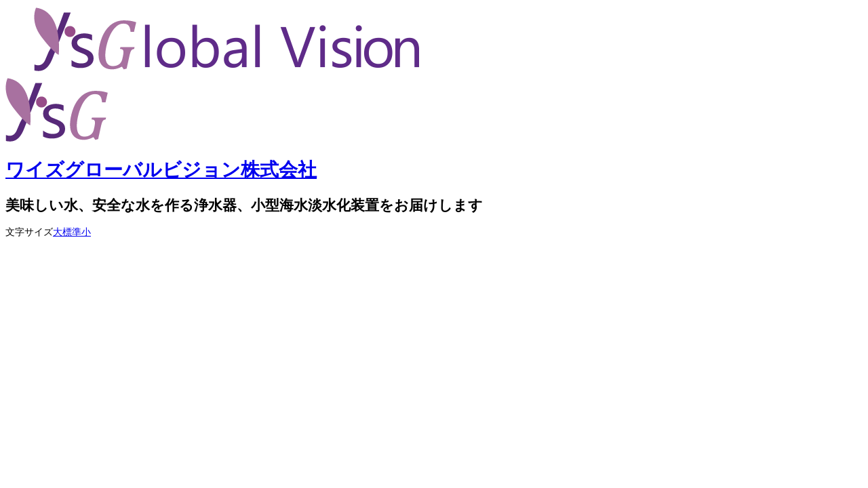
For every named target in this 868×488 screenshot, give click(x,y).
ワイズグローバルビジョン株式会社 (161, 170)
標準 (72, 232)
